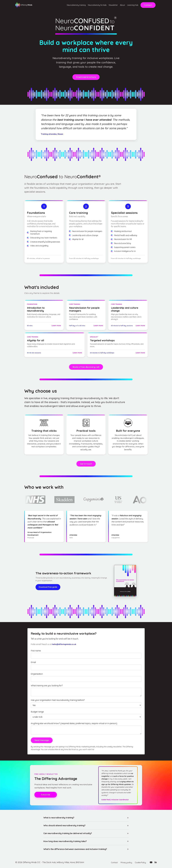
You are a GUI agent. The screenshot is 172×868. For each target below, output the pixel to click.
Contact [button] (148, 5)
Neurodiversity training (62, 5)
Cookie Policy (140, 862)
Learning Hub (131, 5)
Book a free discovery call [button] (86, 367)
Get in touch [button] (86, 464)
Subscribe (46, 795)
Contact (111, 862)
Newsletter (108, 5)
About (119, 5)
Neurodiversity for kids (88, 5)
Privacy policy (124, 862)
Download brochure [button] (86, 77)
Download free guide (48, 587)
